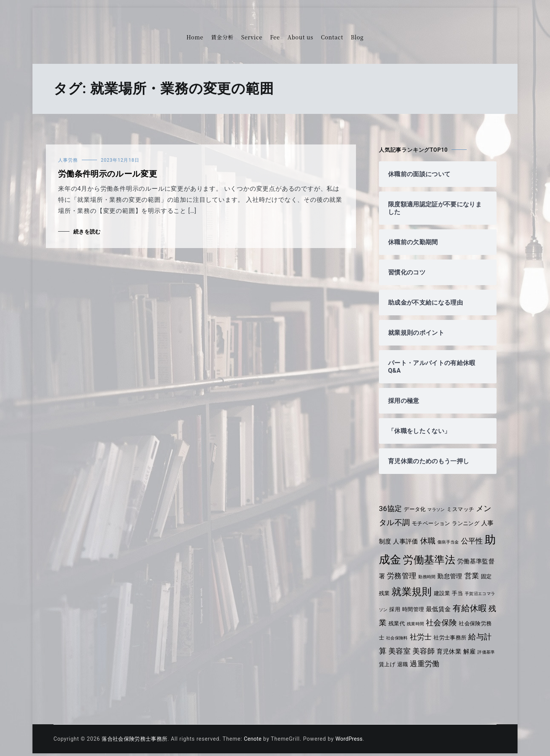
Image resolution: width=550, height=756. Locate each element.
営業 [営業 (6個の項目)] (487, 570)
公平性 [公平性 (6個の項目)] (481, 537)
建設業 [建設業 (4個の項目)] (455, 587)
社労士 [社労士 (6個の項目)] (439, 632)
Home (195, 37)
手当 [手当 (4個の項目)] (471, 587)
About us (300, 37)
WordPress (353, 734)
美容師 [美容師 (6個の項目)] (440, 646)
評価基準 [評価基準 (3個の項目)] (388, 660)
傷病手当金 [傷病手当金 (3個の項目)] (457, 538)
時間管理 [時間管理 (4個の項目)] (428, 603)
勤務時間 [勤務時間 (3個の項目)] (441, 571)
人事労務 (68, 160)
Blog (357, 37)
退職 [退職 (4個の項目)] (423, 659)
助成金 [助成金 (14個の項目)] (396, 553)
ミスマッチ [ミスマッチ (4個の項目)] (463, 509)
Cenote (255, 734)
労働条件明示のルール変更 (109, 174)
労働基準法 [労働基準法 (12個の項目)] (441, 554)
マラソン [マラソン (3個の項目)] (438, 510)
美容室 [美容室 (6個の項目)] (416, 646)
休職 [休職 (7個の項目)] (435, 537)
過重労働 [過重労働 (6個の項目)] (446, 659)
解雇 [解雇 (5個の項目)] (488, 646)
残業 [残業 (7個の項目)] (398, 617)
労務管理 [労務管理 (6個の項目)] (415, 570)
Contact (332, 37)
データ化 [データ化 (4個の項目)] (416, 509)
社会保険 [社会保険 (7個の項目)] (462, 617)
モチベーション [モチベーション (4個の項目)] (432, 523)
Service (252, 37)
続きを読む (87, 232)
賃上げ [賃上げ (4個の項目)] (407, 659)
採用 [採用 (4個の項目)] (409, 603)
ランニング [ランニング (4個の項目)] (468, 523)
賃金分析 (222, 37)
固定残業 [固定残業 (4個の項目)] (390, 587)
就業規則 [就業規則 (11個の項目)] (424, 586)
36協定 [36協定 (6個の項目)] (391, 509)
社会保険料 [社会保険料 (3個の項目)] (415, 633)
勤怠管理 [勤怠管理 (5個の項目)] (465, 570)
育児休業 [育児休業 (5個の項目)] (467, 646)
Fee (275, 37)
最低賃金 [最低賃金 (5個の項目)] (454, 603)
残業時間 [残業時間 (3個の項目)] (435, 619)
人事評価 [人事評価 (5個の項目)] (413, 537)
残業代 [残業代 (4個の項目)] (416, 618)
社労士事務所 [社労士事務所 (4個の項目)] (469, 633)
